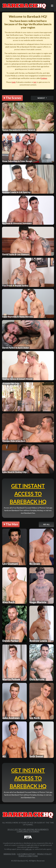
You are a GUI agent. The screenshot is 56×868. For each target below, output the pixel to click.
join (35, 82)
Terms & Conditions (28, 856)
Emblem (44, 78)
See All (46, 524)
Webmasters (10, 854)
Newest (41, 98)
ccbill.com (28, 849)
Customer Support (26, 854)
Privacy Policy (44, 854)
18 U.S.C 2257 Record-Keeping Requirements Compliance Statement (28, 830)
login (14, 82)
